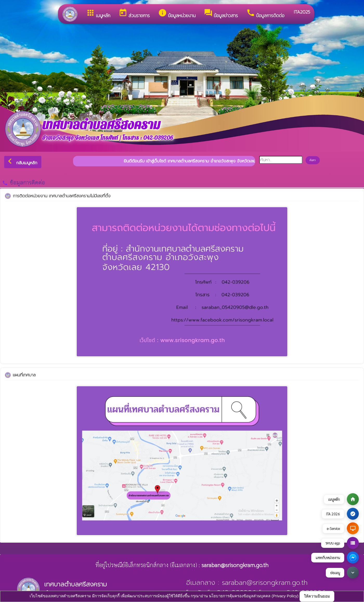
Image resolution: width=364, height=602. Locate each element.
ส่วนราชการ (134, 14)
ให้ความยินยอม (317, 596)
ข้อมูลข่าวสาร (221, 14)
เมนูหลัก (98, 14)
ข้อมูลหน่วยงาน (177, 14)
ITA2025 (301, 12)
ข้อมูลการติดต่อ (265, 14)
